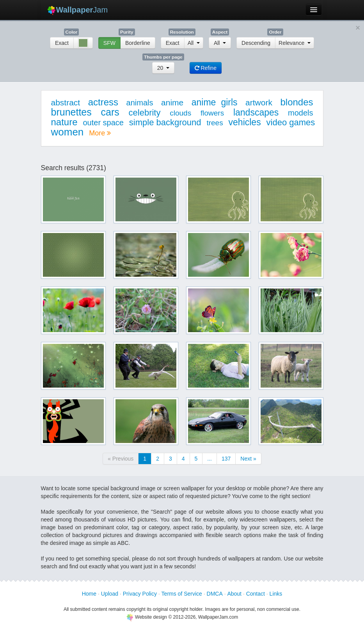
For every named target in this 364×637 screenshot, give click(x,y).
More (100, 133)
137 (226, 459)
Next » (248, 459)
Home (89, 594)
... (210, 459)
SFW (109, 43)
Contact (256, 594)
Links (276, 594)
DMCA (215, 594)
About (234, 594)
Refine (206, 68)
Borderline (138, 43)
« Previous (121, 459)
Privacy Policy (140, 594)
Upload (110, 594)
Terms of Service (182, 594)
